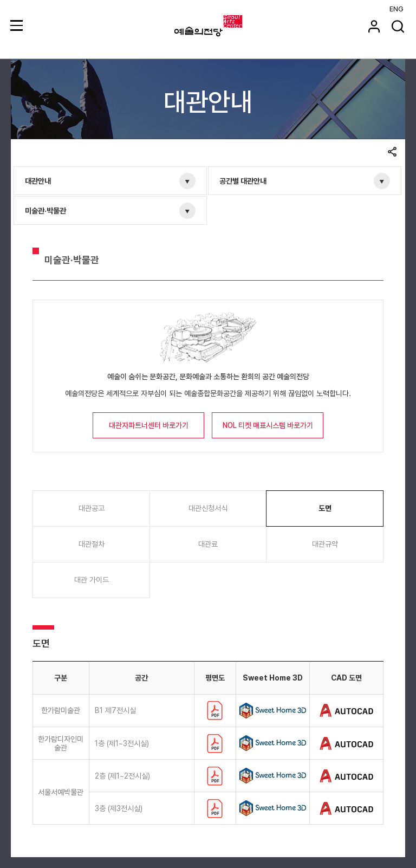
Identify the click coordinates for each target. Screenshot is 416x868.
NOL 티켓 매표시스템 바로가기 (268, 425)
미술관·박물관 (45, 211)
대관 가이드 (92, 580)
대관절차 (92, 544)
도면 (325, 508)
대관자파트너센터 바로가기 (149, 425)
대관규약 (325, 544)
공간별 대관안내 (243, 181)
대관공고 (92, 508)
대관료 (208, 544)
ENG (396, 9)
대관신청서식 (208, 508)
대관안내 (38, 181)
